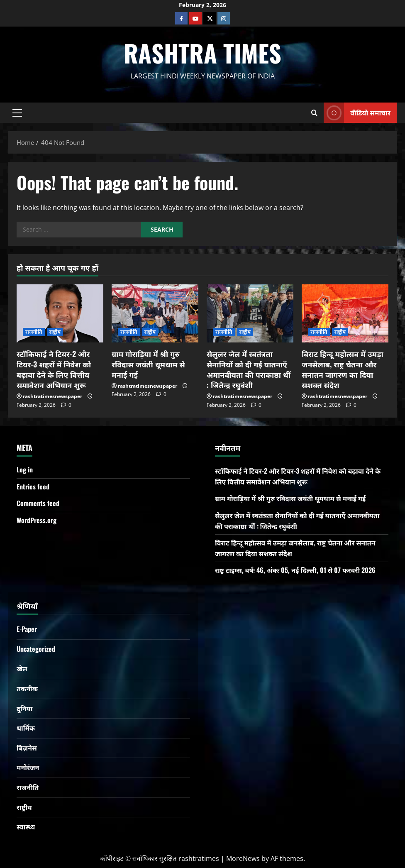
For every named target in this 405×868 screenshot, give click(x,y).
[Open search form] (314, 112)
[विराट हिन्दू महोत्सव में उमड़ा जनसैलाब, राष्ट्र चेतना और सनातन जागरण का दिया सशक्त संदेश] (345, 313)
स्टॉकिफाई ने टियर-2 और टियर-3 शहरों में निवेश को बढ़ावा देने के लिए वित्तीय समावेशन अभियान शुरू (54, 369)
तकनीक (27, 688)
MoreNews (243, 858)
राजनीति (34, 332)
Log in (25, 469)
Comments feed (38, 503)
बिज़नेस (27, 748)
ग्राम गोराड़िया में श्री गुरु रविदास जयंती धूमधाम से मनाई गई (148, 364)
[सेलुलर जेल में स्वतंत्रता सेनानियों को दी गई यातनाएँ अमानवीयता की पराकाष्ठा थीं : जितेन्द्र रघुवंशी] (250, 313)
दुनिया (24, 708)
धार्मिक (26, 728)
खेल (22, 668)
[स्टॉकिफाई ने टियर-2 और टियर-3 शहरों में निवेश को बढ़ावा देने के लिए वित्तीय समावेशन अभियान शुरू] (60, 313)
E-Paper (27, 629)
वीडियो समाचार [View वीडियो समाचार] (357, 113)
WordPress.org (37, 520)
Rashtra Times (202, 53)
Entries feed (33, 487)
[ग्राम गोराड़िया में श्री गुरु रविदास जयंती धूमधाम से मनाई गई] (155, 313)
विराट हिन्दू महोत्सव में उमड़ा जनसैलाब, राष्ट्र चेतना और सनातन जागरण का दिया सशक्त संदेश (343, 369)
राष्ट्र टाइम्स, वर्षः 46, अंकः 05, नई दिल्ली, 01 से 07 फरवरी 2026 (295, 570)
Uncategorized (36, 649)
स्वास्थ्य (26, 826)
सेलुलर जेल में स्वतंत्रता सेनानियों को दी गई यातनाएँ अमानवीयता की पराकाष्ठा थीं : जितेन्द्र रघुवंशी (249, 369)
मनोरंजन (28, 767)
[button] (17, 112)
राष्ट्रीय (55, 332)
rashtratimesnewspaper (52, 396)
